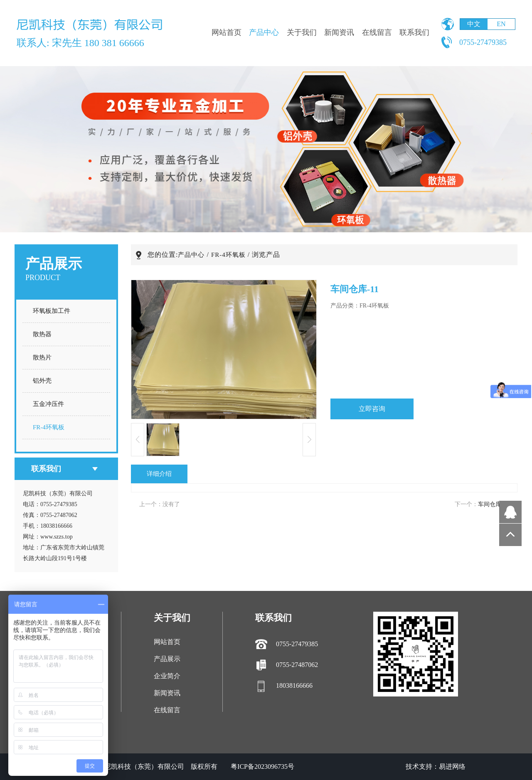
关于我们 (302, 32)
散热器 (42, 334)
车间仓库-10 (494, 504)
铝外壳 (42, 381)
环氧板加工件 (52, 311)
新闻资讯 (339, 32)
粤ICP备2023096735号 (262, 766)
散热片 (42, 357)
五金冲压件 (48, 404)
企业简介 (167, 676)
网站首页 (227, 32)
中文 (474, 24)
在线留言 (377, 32)
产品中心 (264, 32)
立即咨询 (372, 409)
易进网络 (452, 766)
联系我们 (414, 32)
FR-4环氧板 (49, 427)
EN (501, 24)
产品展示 (167, 659)
